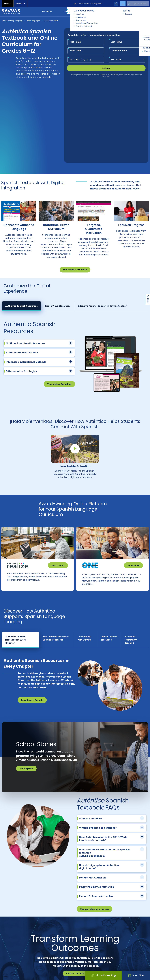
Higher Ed (20, 4)
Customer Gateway (16, 930)
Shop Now (136, 975)
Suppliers (104, 930)
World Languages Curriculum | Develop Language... (82, 957)
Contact (138, 12)
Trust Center (134, 930)
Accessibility (7, 970)
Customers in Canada (90, 934)
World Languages (33, 21)
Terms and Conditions (122, 970)
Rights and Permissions (78, 970)
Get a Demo (58, 484)
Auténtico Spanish (51, 21)
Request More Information (95, 832)
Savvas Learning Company (12, 21)
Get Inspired (26, 692)
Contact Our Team (75, 897)
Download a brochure (75, 188)
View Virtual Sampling (59, 303)
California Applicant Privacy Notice (34, 970)
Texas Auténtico (112, 957)
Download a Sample (32, 623)
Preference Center (75, 930)
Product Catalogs (31, 934)
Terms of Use (100, 970)
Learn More (133, 484)
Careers (46, 930)
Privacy (59, 970)
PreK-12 (8, 4)
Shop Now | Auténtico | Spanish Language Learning (39, 957)
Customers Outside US (60, 934)
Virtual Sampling (103, 975)
